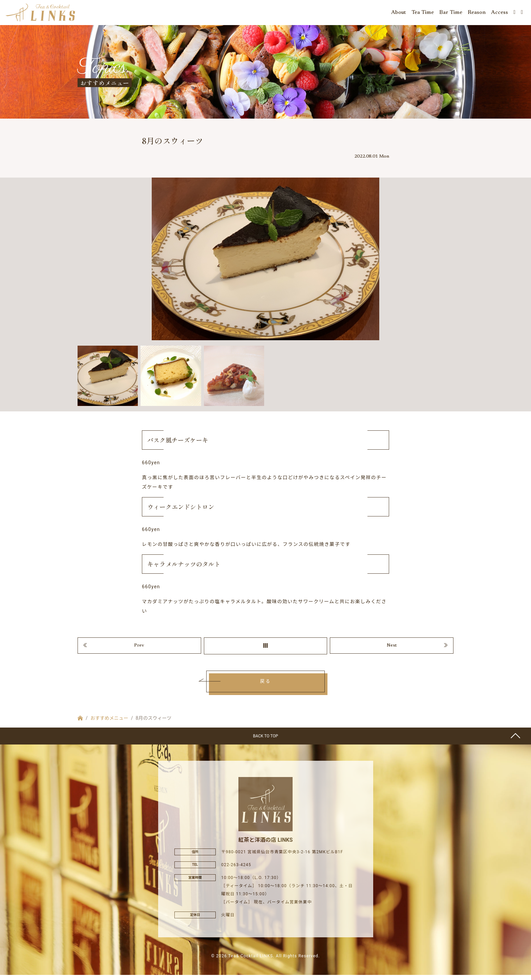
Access (500, 14)
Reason (477, 14)
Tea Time (423, 14)
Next (392, 650)
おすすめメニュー (109, 723)
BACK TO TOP (265, 741)
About (399, 14)
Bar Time (451, 14)
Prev (139, 650)
